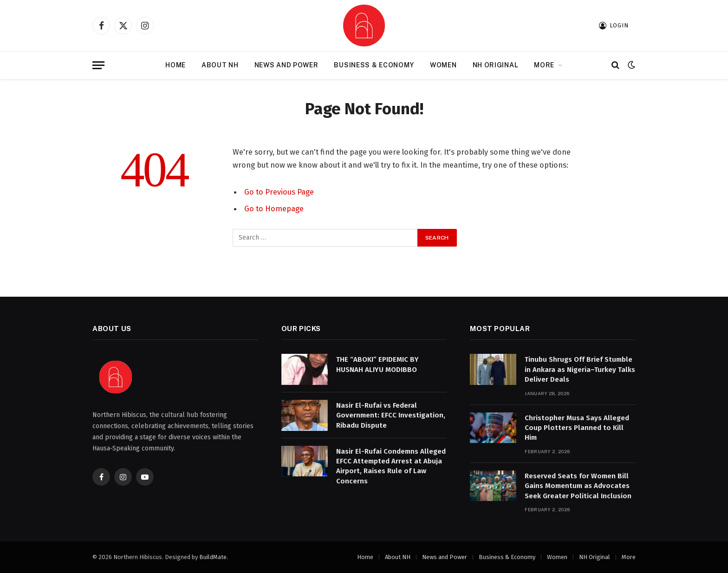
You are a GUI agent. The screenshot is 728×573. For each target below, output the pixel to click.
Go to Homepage (274, 208)
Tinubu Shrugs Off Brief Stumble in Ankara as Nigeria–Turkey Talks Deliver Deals (580, 369)
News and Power (286, 65)
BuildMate (213, 557)
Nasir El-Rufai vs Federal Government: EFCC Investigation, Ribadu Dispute (391, 415)
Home (175, 65)
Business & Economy (374, 65)
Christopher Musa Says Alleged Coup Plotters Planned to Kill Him (577, 428)
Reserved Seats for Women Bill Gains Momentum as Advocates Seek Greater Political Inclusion (578, 486)
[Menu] (98, 65)
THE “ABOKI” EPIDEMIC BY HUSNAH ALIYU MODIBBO (377, 364)
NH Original (496, 65)
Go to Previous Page (279, 192)
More (544, 65)
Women (443, 65)
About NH (220, 65)
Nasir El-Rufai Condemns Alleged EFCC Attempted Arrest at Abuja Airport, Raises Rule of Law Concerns (391, 466)
